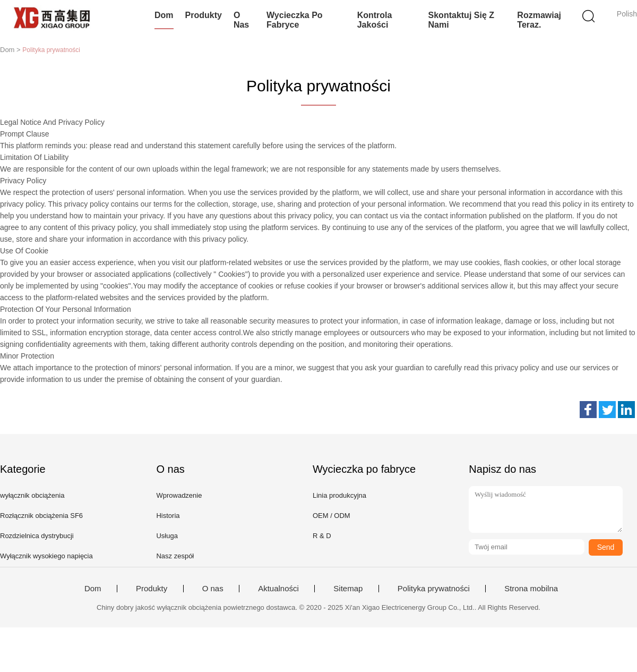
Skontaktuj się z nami (461, 20)
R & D (322, 536)
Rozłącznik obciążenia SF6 (41, 516)
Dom (164, 15)
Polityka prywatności (434, 589)
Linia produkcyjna (339, 495)
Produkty (204, 15)
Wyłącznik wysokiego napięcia (46, 556)
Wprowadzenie (179, 495)
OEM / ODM (332, 516)
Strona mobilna (531, 589)
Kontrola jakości (375, 20)
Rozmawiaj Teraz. (539, 20)
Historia (168, 516)
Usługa (167, 536)
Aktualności (278, 589)
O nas (241, 20)
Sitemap (348, 589)
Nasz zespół (175, 556)
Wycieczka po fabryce (295, 20)
